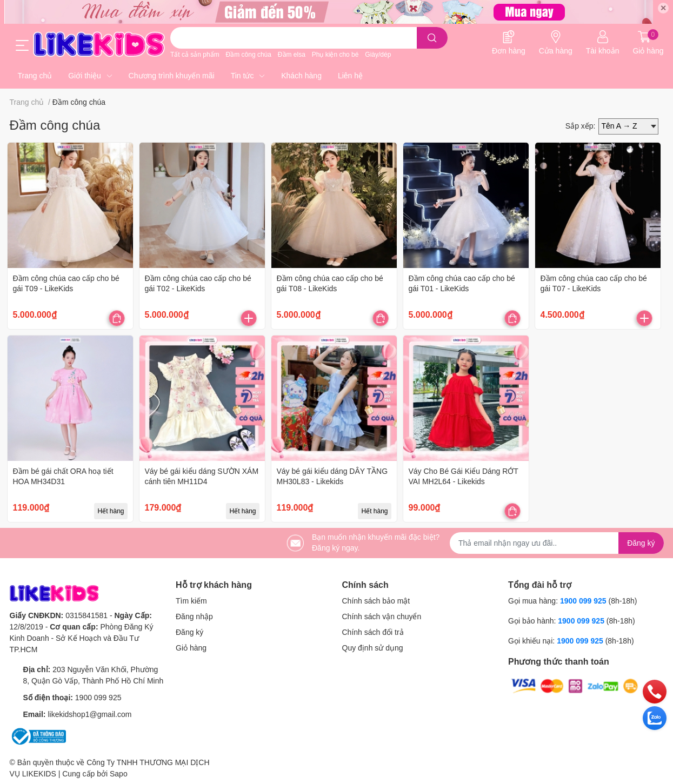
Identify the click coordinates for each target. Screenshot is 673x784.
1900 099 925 (98, 698)
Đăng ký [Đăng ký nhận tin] (641, 543)
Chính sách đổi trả (373, 632)
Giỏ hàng (191, 648)
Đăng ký (189, 632)
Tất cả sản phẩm (195, 55)
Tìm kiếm (191, 601)
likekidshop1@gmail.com (89, 714)
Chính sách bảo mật (376, 601)
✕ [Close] (663, 8)
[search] (432, 38)
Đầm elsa (292, 55)
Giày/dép (378, 55)
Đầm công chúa (249, 55)
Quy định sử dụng (373, 648)
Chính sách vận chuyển (382, 617)
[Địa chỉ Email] (557, 543)
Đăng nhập (194, 617)
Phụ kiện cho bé (335, 55)
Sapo (119, 774)
